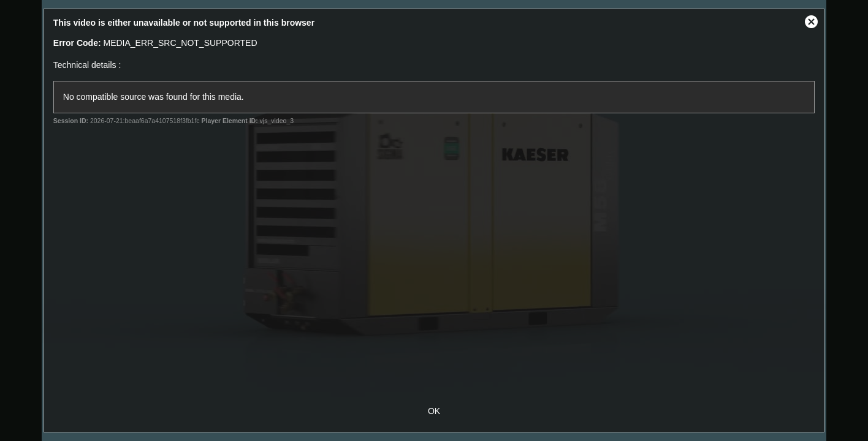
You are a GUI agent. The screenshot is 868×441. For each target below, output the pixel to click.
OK (434, 411)
